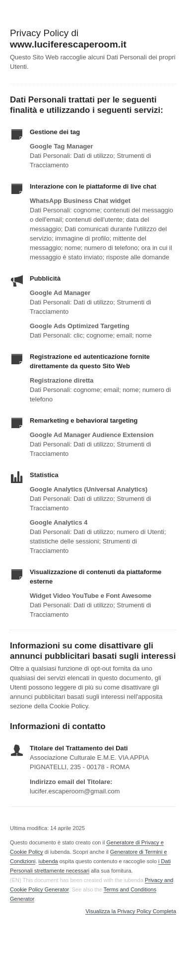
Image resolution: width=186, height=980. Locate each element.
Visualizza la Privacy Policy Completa (131, 911)
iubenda (48, 861)
